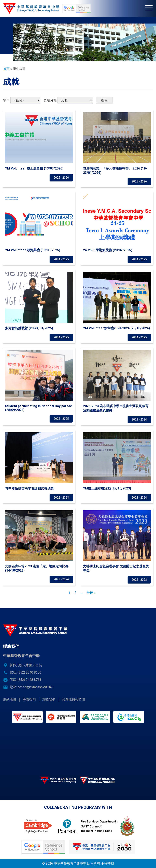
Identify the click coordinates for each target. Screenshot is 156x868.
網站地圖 (10, 700)
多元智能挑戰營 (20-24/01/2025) (29, 328)
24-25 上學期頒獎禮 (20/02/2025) (108, 250)
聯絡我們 (49, 700)
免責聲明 (29, 700)
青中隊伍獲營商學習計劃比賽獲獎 (29, 488)
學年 (6, 100)
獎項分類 (50, 100)
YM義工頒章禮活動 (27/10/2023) (107, 488)
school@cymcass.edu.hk (35, 687)
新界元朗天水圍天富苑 (26, 665)
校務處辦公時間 (74, 700)
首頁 (6, 69)
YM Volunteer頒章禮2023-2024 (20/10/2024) (116, 328)
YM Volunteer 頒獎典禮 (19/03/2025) (33, 250)
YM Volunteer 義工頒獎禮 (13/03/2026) (34, 168)
